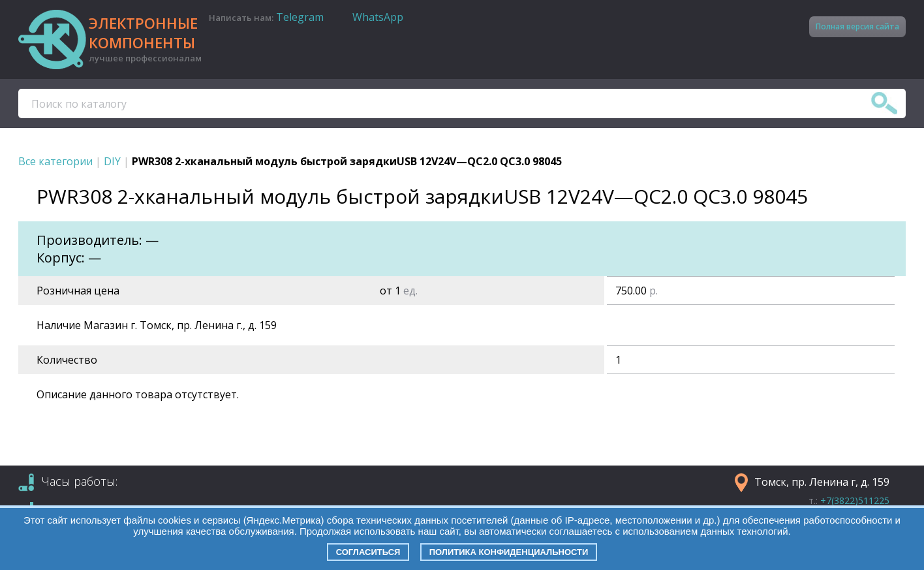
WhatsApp (378, 17)
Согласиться (368, 552)
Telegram (300, 17)
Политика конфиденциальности (509, 552)
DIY (112, 161)
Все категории (55, 161)
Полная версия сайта (857, 26)
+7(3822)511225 (855, 500)
